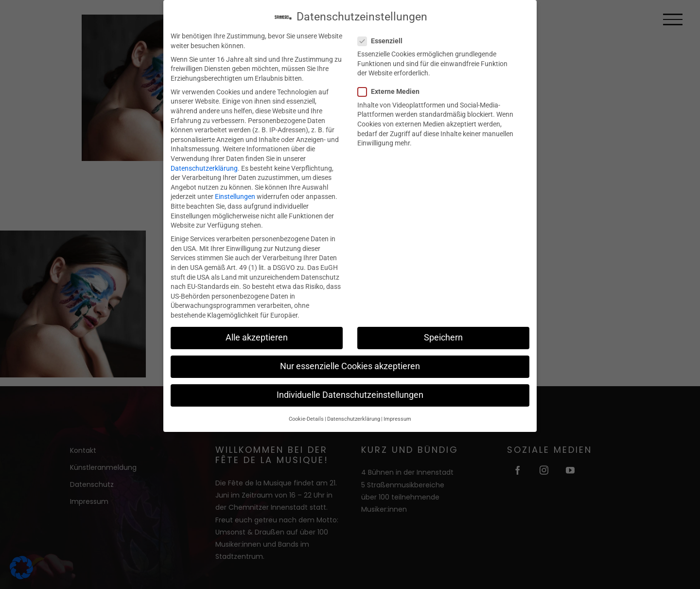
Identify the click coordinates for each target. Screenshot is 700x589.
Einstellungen (235, 192)
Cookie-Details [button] (306, 414)
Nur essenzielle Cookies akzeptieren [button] (350, 362)
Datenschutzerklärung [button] (354, 414)
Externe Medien (393, 87)
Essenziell (384, 37)
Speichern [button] (443, 333)
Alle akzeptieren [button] (257, 333)
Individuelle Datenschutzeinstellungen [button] (350, 391)
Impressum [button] (397, 414)
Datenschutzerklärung (204, 163)
